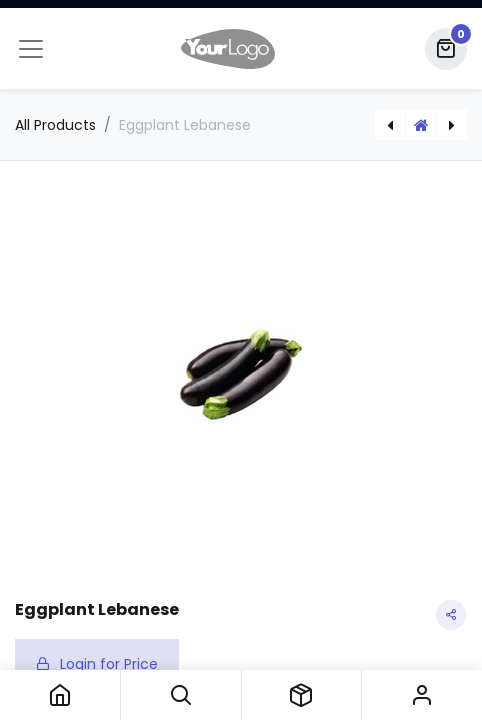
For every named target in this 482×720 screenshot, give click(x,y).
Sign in (422, 695)
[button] (181, 695)
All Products (55, 125)
